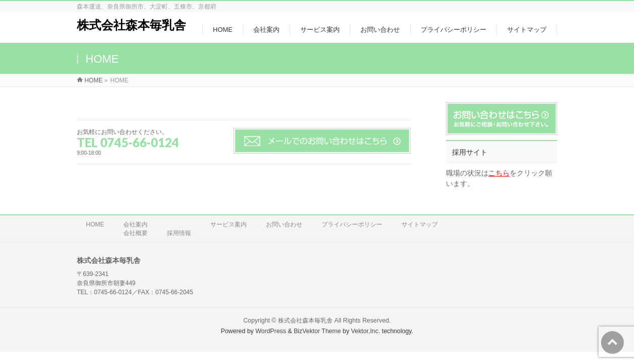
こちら (499, 173)
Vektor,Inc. (366, 331)
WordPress (271, 331)
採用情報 (179, 233)
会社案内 (135, 224)
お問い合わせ (284, 224)
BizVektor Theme (318, 331)
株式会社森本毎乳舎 (131, 25)
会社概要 (135, 233)
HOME (95, 224)
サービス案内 (229, 224)
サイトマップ (420, 224)
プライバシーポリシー (352, 224)
